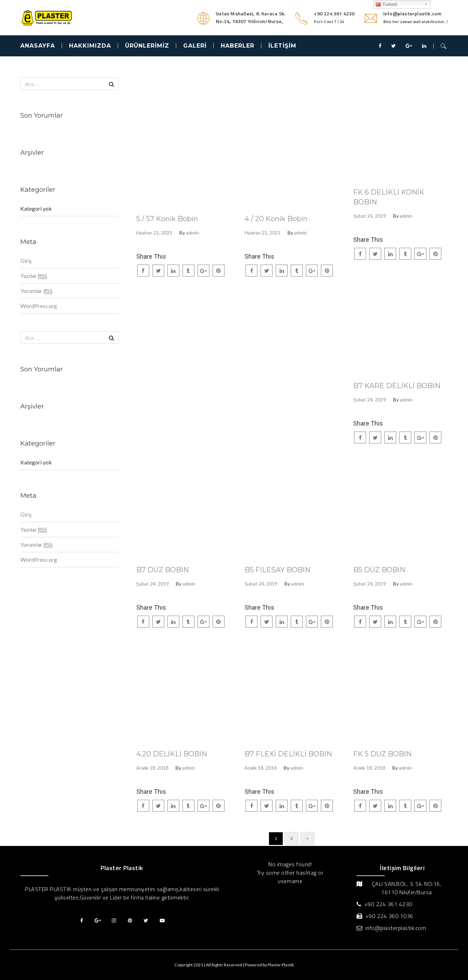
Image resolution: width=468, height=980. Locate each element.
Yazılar (34, 276)
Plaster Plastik (281, 965)
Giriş (26, 261)
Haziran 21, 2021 (154, 233)
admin (192, 233)
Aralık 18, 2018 (152, 768)
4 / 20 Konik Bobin (276, 219)
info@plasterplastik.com (396, 928)
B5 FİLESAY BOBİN (277, 570)
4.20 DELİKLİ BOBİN (172, 754)
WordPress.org (39, 306)
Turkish (387, 5)
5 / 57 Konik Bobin (167, 219)
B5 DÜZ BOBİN (379, 570)
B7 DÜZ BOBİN (163, 570)
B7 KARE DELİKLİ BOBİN (397, 386)
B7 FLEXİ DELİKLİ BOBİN (288, 754)
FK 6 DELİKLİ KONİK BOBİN (389, 197)
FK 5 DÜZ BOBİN (382, 754)
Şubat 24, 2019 (370, 216)
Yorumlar (36, 291)
